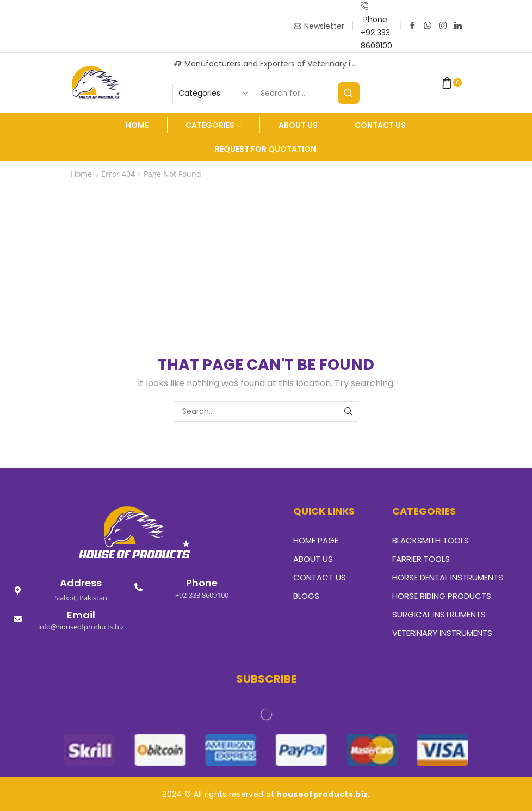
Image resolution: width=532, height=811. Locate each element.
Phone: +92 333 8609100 (376, 33)
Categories (213, 125)
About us (298, 125)
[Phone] (138, 587)
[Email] (18, 619)
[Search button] (349, 93)
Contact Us (380, 125)
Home (137, 125)
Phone (202, 583)
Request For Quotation (265, 149)
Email (81, 615)
